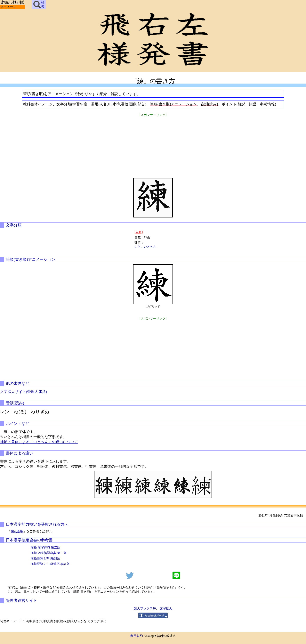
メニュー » (8, 7)
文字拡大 (166, 608)
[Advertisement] (153, 145)
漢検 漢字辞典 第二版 (45, 547)
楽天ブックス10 (145, 608)
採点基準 (17, 531)
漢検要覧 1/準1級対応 (45, 558)
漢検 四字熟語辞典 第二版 (49, 553)
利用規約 (137, 636)
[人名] (139, 232)
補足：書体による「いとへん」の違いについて (39, 442)
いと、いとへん (145, 247)
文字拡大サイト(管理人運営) (24, 392)
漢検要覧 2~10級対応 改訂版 (50, 564)
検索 (39, 5)
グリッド (155, 307)
